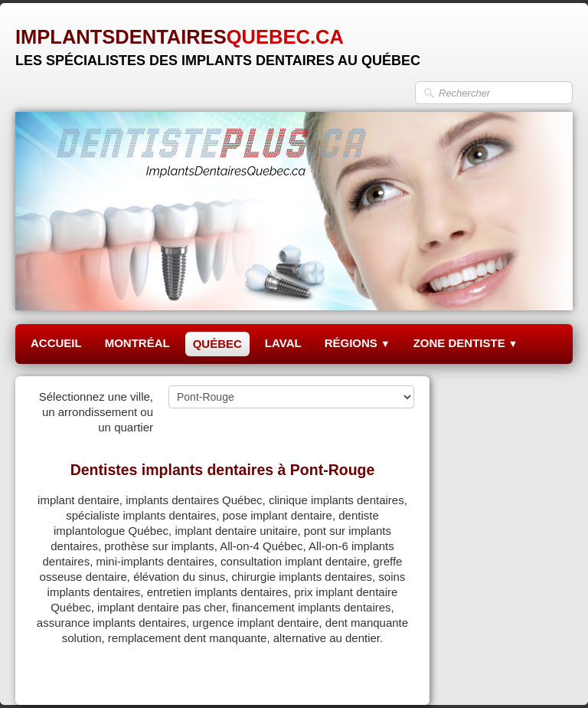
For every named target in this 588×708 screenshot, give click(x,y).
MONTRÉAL (137, 343)
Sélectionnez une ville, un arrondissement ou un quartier (96, 412)
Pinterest (392, 675)
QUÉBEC (217, 344)
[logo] (218, 42)
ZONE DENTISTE (466, 343)
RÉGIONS (358, 343)
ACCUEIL (56, 343)
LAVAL (283, 343)
